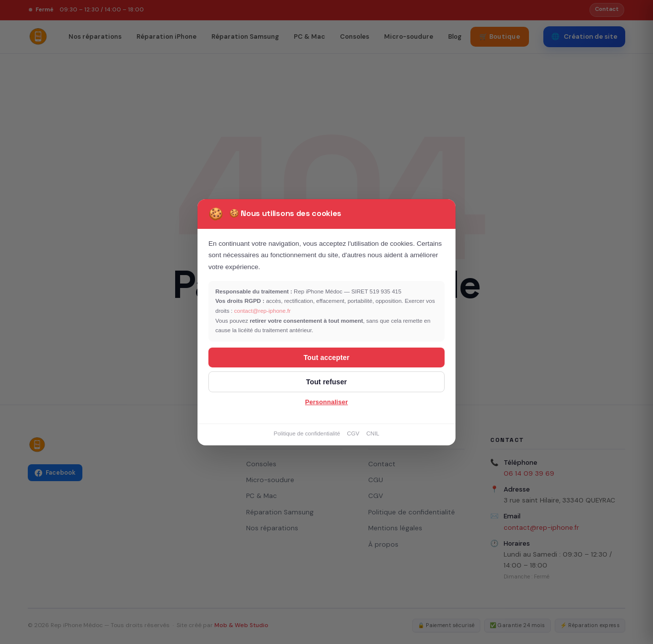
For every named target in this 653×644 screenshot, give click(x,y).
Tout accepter (327, 358)
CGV (353, 433)
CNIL (373, 433)
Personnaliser (326, 402)
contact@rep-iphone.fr (262, 311)
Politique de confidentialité (307, 433)
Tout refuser (326, 382)
